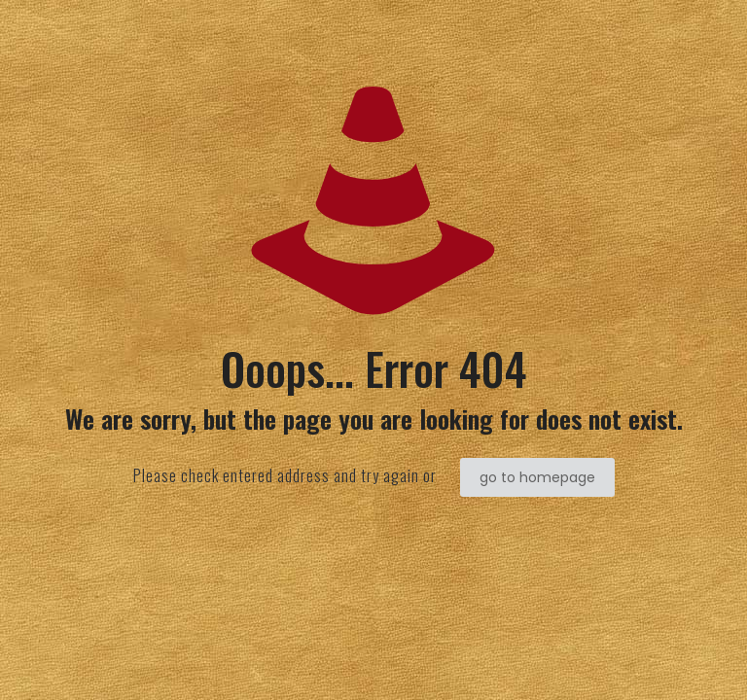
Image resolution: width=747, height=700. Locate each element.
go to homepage (537, 477)
